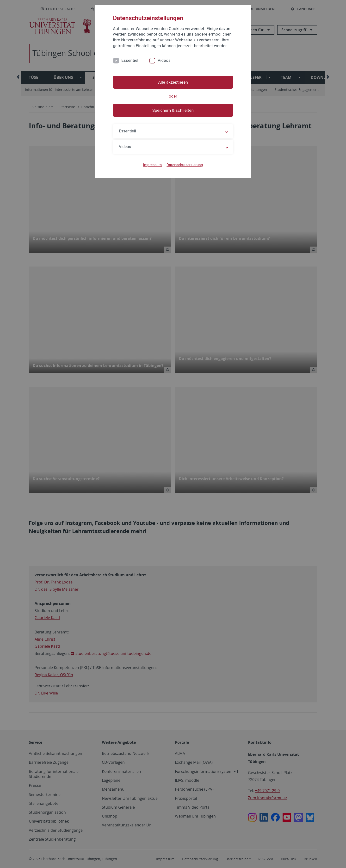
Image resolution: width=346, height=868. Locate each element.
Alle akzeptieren (173, 82)
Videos (164, 60)
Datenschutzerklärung (185, 165)
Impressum (153, 165)
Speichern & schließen (173, 110)
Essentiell (130, 60)
